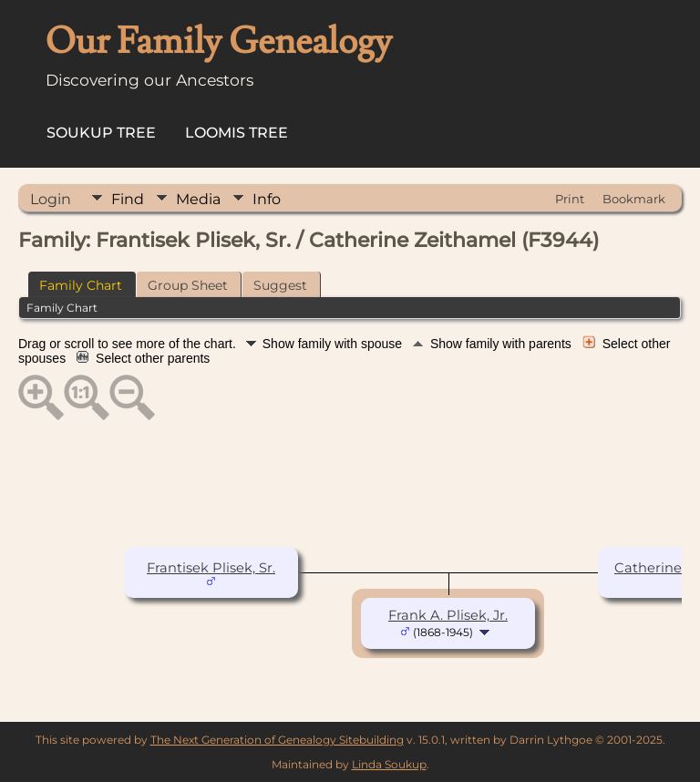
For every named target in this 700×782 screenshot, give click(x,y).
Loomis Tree (237, 133)
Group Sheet (188, 285)
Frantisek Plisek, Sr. (211, 568)
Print (570, 199)
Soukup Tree (101, 133)
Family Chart (81, 285)
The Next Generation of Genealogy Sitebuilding (277, 740)
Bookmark (634, 199)
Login (51, 199)
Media (198, 199)
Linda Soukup (389, 764)
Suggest (280, 285)
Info (267, 199)
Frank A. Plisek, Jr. (448, 615)
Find (128, 199)
